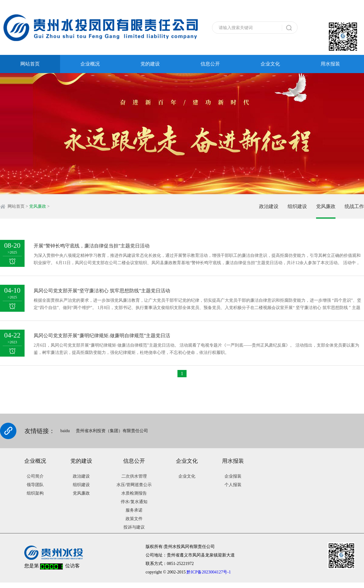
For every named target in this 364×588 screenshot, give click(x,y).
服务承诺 (134, 510)
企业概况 (90, 64)
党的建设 (150, 64)
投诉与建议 (134, 527)
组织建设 (297, 206)
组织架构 (35, 493)
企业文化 (270, 64)
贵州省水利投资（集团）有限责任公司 (112, 431)
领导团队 (35, 485)
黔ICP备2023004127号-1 (209, 572)
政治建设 (269, 206)
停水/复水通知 (134, 502)
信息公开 (210, 64)
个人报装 (233, 485)
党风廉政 (38, 206)
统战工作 (354, 206)
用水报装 (330, 64)
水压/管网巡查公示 (134, 485)
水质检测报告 (134, 493)
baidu (65, 431)
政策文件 (134, 519)
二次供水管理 (134, 476)
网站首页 (30, 64)
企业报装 (233, 476)
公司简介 (35, 476)
